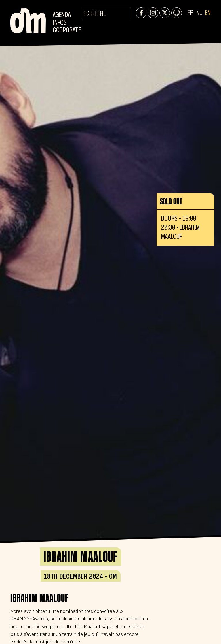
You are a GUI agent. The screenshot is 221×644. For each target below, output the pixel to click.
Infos (60, 23)
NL (199, 13)
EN (208, 13)
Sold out (171, 201)
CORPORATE (67, 30)
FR (190, 13)
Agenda (62, 15)
